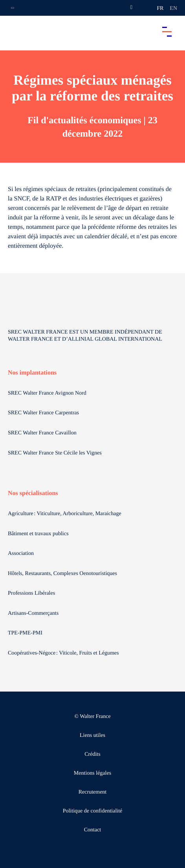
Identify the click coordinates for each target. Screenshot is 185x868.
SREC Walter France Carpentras (43, 413)
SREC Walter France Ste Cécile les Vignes (55, 453)
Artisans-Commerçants (34, 613)
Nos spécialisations (33, 493)
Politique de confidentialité (93, 811)
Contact (93, 830)
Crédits (92, 754)
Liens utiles (92, 735)
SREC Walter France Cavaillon (42, 433)
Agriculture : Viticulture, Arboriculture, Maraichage (65, 514)
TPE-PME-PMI (26, 633)
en (173, 8)
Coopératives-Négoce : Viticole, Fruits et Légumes (64, 653)
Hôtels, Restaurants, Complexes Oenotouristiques (63, 574)
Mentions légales (92, 773)
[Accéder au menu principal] (167, 32)
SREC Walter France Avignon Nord (47, 393)
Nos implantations (32, 373)
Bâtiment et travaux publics (38, 534)
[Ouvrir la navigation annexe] (13, 8)
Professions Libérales (32, 593)
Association (21, 554)
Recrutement (93, 792)
